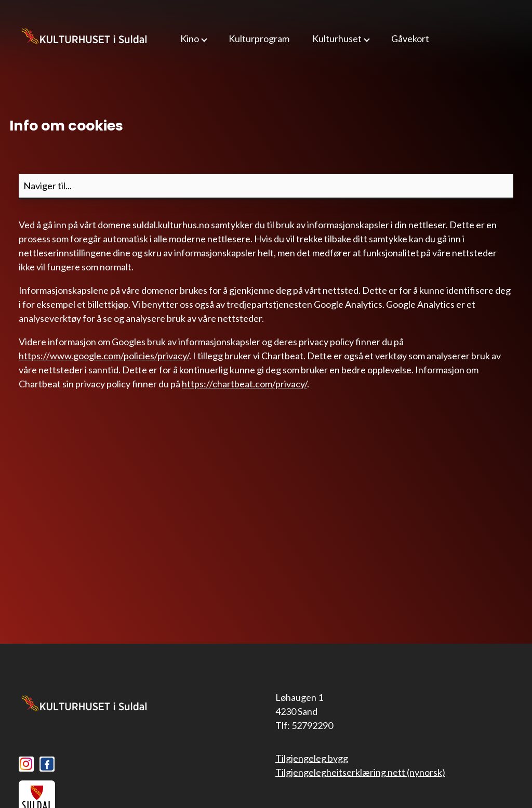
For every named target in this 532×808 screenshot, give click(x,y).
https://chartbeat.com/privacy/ (244, 384)
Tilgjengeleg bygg (312, 758)
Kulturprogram (259, 38)
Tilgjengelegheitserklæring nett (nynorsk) (360, 772)
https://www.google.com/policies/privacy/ (104, 356)
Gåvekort (410, 38)
